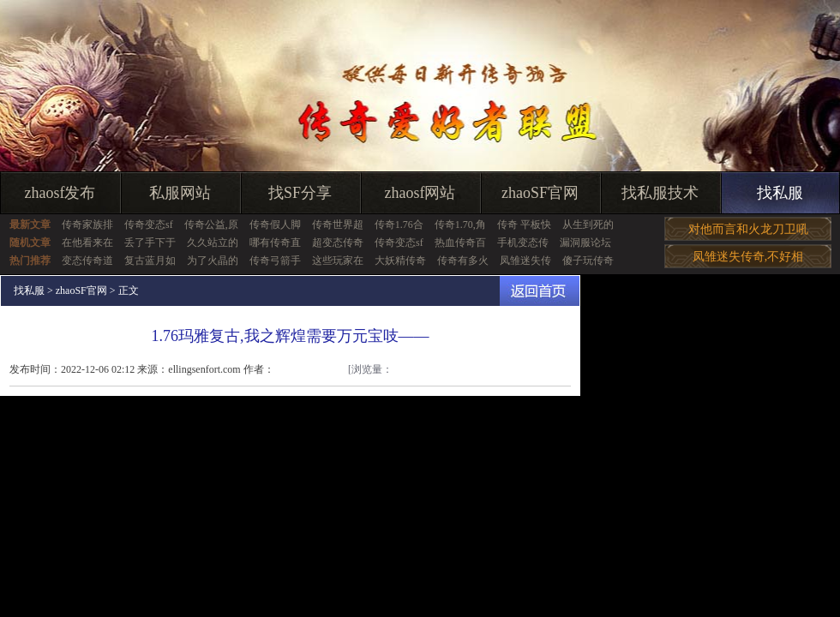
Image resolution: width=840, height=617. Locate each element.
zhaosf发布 (60, 193)
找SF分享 (300, 193)
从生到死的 (588, 225)
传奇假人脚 (275, 225)
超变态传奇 (338, 243)
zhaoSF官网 (540, 193)
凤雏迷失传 (525, 261)
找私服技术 (660, 193)
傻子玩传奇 (588, 261)
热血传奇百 (460, 243)
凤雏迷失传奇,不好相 (748, 257)
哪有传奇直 (275, 243)
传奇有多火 (463, 261)
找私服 (780, 193)
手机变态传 (523, 243)
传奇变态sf (149, 225)
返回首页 (540, 291)
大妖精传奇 (400, 261)
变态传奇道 (87, 261)
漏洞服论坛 (585, 243)
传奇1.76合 (399, 225)
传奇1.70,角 (460, 225)
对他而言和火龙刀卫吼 (748, 229)
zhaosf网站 (420, 193)
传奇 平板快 (524, 225)
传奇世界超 (338, 225)
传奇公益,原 (211, 225)
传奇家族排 (87, 225)
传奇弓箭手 (275, 261)
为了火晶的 (213, 261)
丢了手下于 (150, 243)
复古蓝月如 (150, 261)
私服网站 (180, 193)
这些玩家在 (338, 261)
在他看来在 (87, 243)
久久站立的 (213, 243)
